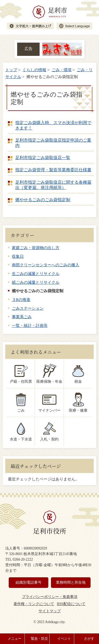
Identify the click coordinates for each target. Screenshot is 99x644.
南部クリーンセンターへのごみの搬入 (46, 265)
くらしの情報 (34, 70)
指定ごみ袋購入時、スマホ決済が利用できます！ (53, 125)
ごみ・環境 (62, 70)
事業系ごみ (22, 317)
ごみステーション (28, 308)
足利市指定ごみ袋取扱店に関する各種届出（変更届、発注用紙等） (53, 185)
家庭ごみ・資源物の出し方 (36, 248)
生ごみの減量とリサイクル (36, 274)
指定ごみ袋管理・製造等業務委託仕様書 (53, 170)
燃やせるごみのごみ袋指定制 (43, 200)
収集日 (18, 256)
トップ (11, 70)
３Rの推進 (21, 300)
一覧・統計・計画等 (30, 325)
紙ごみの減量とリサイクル (36, 282)
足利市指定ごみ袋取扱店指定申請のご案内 (53, 143)
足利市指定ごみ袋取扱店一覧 (43, 158)
